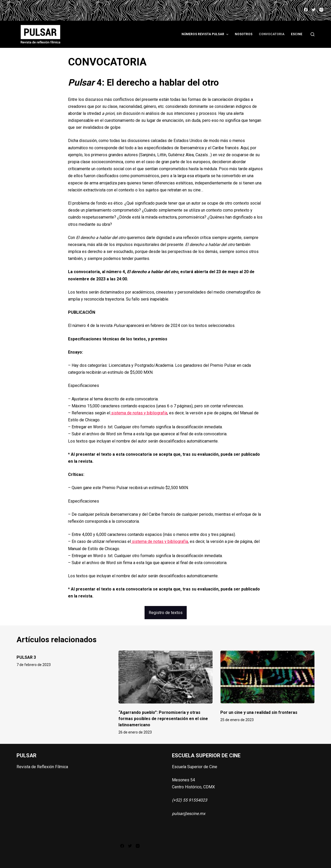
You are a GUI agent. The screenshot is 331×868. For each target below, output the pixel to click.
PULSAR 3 (26, 657)
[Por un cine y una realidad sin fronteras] (267, 677)
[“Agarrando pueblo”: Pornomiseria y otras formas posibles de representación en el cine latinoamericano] (165, 677)
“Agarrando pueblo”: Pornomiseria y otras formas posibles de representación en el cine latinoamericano (163, 719)
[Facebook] (306, 10)
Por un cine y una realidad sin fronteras (259, 712)
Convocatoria (272, 34)
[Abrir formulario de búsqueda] (313, 34)
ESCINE (297, 34)
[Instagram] (321, 10)
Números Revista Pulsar (205, 34)
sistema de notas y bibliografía (139, 413)
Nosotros (244, 34)
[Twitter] (314, 10)
